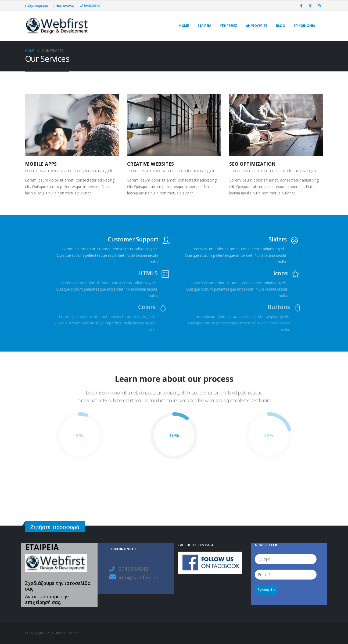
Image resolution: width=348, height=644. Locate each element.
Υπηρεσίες (228, 26)
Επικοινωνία (63, 6)
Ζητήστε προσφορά (55, 527)
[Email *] (286, 575)
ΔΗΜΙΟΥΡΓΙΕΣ (257, 26)
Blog (280, 26)
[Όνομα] (286, 559)
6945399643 (91, 6)
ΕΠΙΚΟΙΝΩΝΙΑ (304, 26)
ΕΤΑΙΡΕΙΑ (204, 26)
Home (184, 26)
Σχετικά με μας (37, 6)
